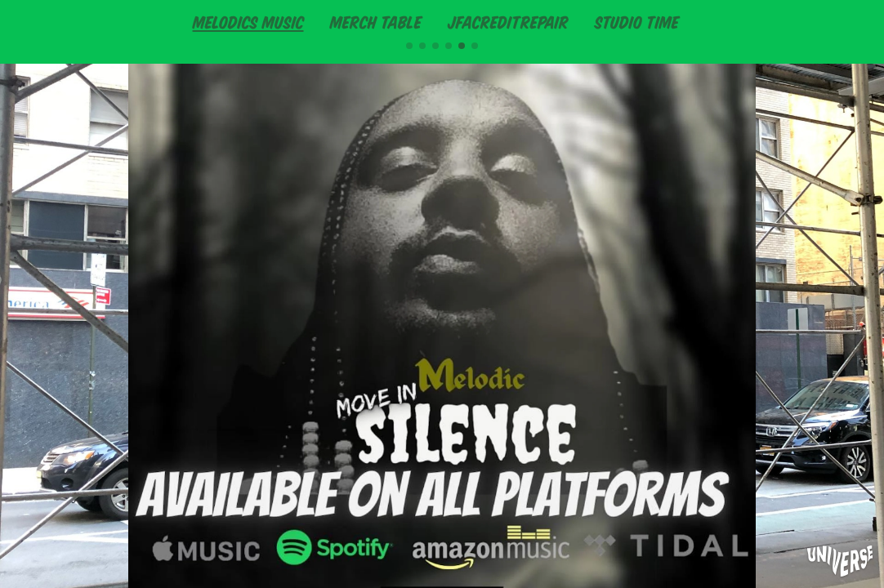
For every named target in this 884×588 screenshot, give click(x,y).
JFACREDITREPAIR (508, 21)
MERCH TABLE (376, 21)
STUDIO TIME (637, 21)
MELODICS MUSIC (248, 21)
